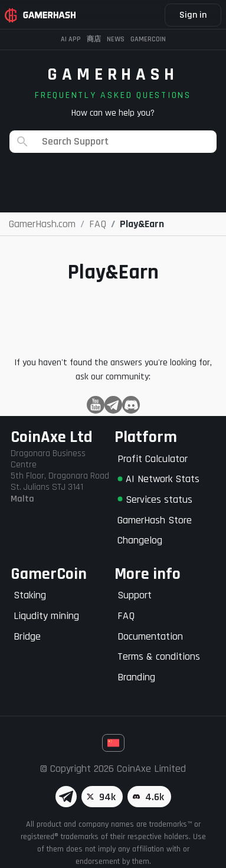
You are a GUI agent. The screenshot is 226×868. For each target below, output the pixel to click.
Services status (155, 499)
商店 (94, 39)
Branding (136, 677)
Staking (30, 595)
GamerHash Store (155, 520)
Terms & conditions (159, 656)
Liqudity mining (46, 616)
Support (135, 595)
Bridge (27, 636)
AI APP (71, 39)
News (116, 39)
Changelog (140, 540)
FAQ (126, 616)
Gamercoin (148, 39)
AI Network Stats (158, 479)
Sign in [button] (193, 15)
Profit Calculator (153, 459)
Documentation (150, 636)
